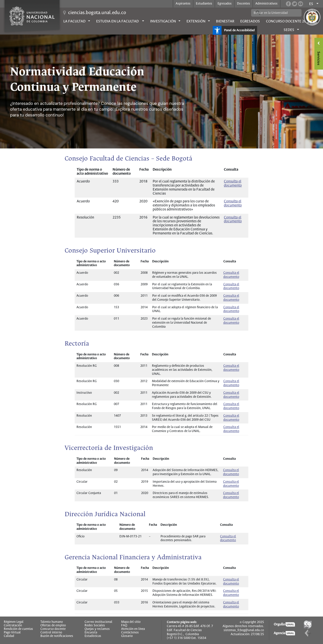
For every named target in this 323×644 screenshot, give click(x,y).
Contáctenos (130, 633)
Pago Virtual (12, 633)
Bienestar (225, 21)
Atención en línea (133, 629)
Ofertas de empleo (53, 626)
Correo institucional (98, 622)
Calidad (9, 636)
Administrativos (266, 4)
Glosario (127, 636)
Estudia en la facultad (118, 21)
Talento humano (52, 622)
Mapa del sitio (131, 622)
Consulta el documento (233, 220)
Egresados (225, 4)
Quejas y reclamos (97, 629)
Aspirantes (183, 4)
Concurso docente (53, 629)
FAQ (124, 626)
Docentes (244, 4)
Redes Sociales (95, 626)
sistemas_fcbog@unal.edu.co (244, 630)
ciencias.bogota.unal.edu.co (97, 13)
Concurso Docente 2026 (288, 21)
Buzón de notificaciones (57, 636)
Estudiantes (204, 4)
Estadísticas (93, 636)
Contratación (13, 626)
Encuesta (91, 633)
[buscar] (273, 13)
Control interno (51, 633)
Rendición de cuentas (18, 629)
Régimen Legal (14, 622)
